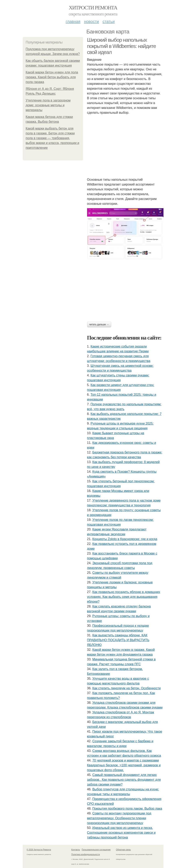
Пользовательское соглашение (96, 850)
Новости (91, 21)
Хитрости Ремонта (93, 8)
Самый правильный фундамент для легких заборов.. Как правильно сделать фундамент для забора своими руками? (124, 780)
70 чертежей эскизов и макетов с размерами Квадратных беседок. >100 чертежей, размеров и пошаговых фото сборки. (124, 765)
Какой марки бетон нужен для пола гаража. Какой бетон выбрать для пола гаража (52, 77)
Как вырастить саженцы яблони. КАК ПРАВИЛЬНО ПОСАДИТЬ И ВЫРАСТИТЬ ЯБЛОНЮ (118, 640)
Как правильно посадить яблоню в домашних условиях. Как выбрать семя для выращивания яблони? (124, 597)
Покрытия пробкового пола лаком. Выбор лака (127, 809)
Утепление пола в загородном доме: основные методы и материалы (48, 105)
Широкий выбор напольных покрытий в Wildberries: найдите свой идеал (121, 46)
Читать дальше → (99, 324)
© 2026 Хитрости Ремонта (39, 850)
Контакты (76, 850)
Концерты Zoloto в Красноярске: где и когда (125, 539)
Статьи (109, 21)
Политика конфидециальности (86, 854)
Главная (73, 21)
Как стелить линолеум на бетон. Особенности (126, 688)
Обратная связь (123, 850)
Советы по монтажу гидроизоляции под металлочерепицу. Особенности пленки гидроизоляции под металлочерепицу (119, 818)
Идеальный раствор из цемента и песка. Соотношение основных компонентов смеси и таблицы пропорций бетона (121, 833)
